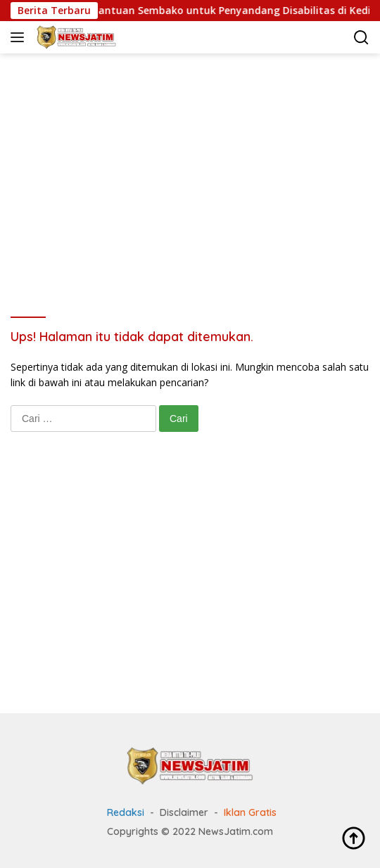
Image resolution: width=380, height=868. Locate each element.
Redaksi (126, 812)
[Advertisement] (195, 166)
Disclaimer (184, 812)
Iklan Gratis (250, 812)
